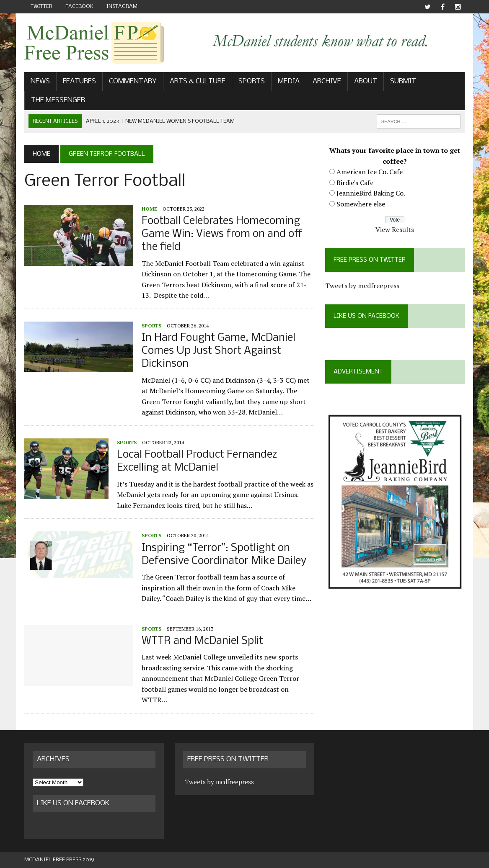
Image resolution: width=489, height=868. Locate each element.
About (366, 81)
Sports (252, 81)
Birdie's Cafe (355, 183)
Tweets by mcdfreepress (362, 286)
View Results (395, 229)
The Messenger (58, 100)
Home (149, 209)
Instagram (122, 6)
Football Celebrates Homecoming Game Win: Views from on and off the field (222, 234)
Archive (327, 81)
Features (79, 81)
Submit (403, 81)
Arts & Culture (198, 81)
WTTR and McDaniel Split (202, 641)
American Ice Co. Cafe (370, 172)
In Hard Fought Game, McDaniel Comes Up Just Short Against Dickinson (219, 351)
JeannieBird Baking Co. (371, 193)
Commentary (133, 81)
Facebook (79, 6)
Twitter (41, 6)
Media (289, 81)
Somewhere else (361, 204)
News (40, 81)
